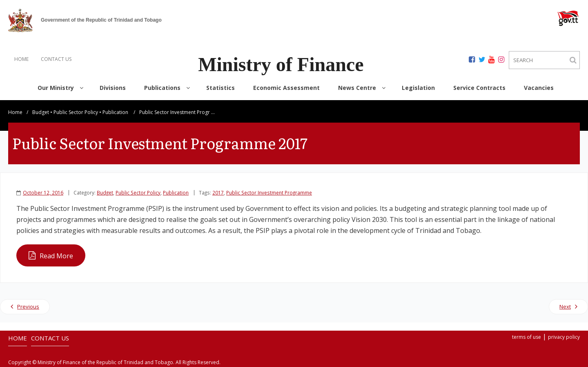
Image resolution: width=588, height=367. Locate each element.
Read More (56, 256)
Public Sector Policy (76, 112)
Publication (115, 112)
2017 (218, 192)
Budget (41, 112)
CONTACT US (56, 59)
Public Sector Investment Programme (269, 192)
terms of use (527, 337)
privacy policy (564, 337)
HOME (21, 59)
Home (15, 112)
